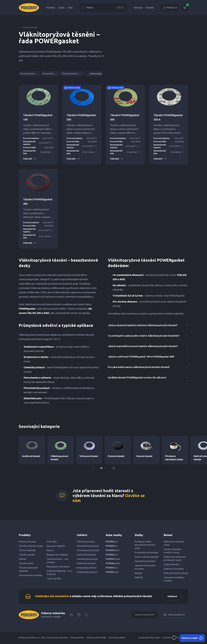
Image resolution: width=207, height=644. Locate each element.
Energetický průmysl (87, 568)
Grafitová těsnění (31, 456)
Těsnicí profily (54, 579)
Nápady (138, 573)
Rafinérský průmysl (86, 563)
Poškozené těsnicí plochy (176, 573)
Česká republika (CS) (174, 616)
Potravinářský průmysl (88, 546)
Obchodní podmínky (117, 639)
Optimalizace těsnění (145, 561)
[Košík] (185, 8)
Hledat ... (103, 8)
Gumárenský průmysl (87, 559)
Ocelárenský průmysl (87, 572)
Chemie (22, 559)
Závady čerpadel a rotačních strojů (173, 551)
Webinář (139, 577)
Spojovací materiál (56, 546)
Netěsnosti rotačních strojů (174, 543)
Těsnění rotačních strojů (31, 546)
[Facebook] (71, 616)
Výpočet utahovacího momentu (145, 567)
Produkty (51, 8)
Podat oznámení (77, 639)
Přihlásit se (170, 8)
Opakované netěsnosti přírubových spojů (175, 558)
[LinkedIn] (79, 616)
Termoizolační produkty (30, 575)
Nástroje (138, 8)
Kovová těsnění (144, 456)
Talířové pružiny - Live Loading (57, 561)
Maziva (50, 550)
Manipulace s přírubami (58, 567)
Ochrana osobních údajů (96, 639)
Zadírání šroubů (171, 564)
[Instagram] (86, 616)
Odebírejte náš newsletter (52, 597)
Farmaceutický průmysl (88, 550)
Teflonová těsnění (89, 456)
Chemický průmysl (86, 542)
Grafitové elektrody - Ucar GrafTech (59, 573)
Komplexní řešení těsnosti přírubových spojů (145, 545)
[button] (101, 468)
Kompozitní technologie (146, 552)
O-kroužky (52, 542)
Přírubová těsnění (28, 27)
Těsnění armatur (27, 555)
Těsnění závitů (26, 563)
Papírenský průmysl (86, 555)
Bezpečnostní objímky (57, 555)
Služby (61, 8)
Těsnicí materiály (27, 550)
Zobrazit (30, 159)
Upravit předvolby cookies (150, 639)
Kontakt (150, 8)
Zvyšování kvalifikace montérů (174, 579)
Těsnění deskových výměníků (28, 569)
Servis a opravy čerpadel (146, 557)
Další (70, 8)
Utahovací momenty (174, 569)
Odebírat (171, 597)
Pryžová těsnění (116, 456)
